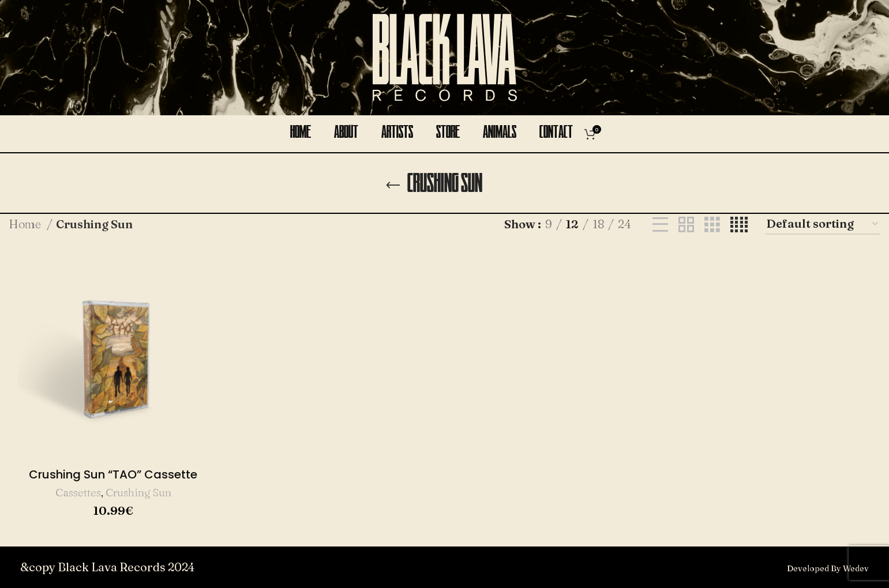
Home (26, 224)
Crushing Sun (138, 492)
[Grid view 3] (712, 225)
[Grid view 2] (686, 225)
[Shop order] (823, 224)
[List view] (660, 225)
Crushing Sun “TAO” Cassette (113, 474)
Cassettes (78, 492)
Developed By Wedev (828, 568)
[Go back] (393, 186)
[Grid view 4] (739, 225)
